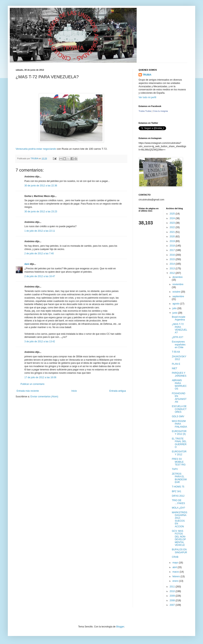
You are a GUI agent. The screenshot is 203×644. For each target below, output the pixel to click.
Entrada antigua (118, 391)
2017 (173, 250)
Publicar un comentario (32, 384)
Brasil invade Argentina (179, 318)
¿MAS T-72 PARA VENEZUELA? (179, 328)
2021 (173, 232)
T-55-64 (176, 352)
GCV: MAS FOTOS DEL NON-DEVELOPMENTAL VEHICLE (179, 538)
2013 (173, 269)
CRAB (175, 557)
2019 (173, 241)
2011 (173, 587)
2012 (173, 273)
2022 (173, 227)
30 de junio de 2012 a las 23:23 (41, 212)
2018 (173, 246)
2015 (173, 259)
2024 (173, 218)
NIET (174, 368)
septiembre (178, 296)
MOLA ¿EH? (178, 508)
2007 (173, 605)
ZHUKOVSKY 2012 (179, 358)
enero (176, 581)
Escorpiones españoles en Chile (179, 345)
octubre (177, 292)
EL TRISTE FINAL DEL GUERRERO (179, 443)
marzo (176, 572)
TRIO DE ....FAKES (178, 502)
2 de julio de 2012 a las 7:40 (39, 254)
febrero (176, 576)
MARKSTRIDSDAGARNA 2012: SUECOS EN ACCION (179, 519)
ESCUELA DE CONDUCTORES (179, 409)
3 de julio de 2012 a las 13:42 (40, 342)
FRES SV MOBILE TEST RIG (179, 462)
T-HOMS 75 (178, 487)
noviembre (178, 284)
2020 (173, 237)
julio (175, 308)
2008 (173, 600)
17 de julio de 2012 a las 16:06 (40, 377)
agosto (176, 304)
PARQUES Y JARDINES (179, 374)
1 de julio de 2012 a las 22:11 (40, 231)
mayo (176, 563)
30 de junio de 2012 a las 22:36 (41, 186)
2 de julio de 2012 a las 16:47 (40, 276)
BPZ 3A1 (176, 491)
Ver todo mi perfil (147, 97)
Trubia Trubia (145, 111)
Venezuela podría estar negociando (36, 149)
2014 (173, 264)
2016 (173, 255)
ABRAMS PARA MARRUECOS (179, 385)
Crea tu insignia (160, 111)
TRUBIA (147, 75)
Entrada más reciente (28, 391)
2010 (173, 591)
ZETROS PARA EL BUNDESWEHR (179, 478)
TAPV (175, 469)
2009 (173, 596)
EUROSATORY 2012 (179, 453)
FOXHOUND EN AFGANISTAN (179, 398)
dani (27, 264)
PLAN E (176, 364)
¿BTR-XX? (177, 337)
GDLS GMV (178, 416)
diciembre (177, 277)
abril (175, 567)
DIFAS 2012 (178, 496)
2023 (173, 223)
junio (175, 313)
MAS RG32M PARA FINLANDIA (179, 424)
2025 (173, 214)
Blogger (120, 627)
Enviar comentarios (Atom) (44, 397)
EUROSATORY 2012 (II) (179, 433)
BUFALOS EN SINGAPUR (179, 551)
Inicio (74, 391)
